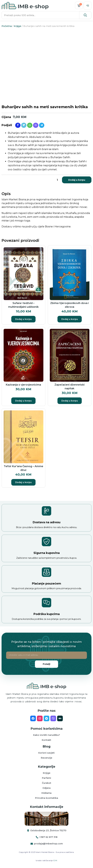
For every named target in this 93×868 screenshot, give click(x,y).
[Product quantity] (57, 180)
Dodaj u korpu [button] (23, 319)
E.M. (56, 860)
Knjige (18, 26)
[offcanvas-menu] (88, 6)
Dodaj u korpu (77, 180)
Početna (7, 26)
